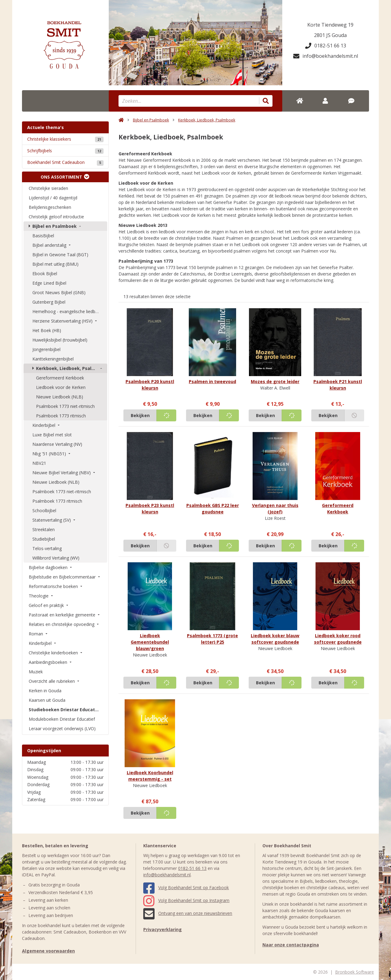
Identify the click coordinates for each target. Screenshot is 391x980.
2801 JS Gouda (330, 35)
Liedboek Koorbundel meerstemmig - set (150, 776)
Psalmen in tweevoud (212, 381)
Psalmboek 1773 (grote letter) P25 (212, 639)
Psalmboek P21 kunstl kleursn (338, 385)
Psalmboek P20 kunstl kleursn (150, 385)
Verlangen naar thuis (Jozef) (275, 508)
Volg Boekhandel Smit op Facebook (186, 888)
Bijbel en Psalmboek (151, 120)
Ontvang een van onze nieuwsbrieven (188, 913)
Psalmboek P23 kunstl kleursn (150, 508)
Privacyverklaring (163, 929)
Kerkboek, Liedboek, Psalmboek (207, 120)
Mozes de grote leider (275, 381)
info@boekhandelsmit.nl (326, 56)
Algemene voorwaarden (48, 951)
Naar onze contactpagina (291, 945)
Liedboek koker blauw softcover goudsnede (275, 639)
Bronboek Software (354, 972)
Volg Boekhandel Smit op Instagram (186, 900)
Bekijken (140, 415)
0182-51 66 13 (326, 46)
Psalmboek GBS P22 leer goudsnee (213, 508)
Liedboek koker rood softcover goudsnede (338, 639)
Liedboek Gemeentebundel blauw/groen (150, 642)
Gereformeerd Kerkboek (338, 508)
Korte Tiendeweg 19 (330, 25)
